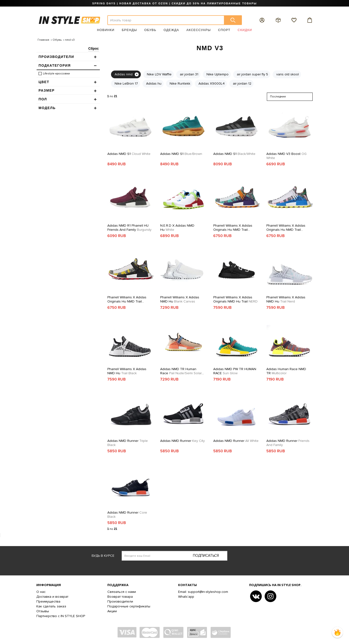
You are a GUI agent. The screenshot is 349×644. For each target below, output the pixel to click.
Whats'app (186, 597)
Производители (120, 601)
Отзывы (43, 611)
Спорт (224, 30)
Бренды (129, 30)
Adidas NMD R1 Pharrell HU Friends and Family (129, 228)
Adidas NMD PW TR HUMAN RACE (235, 371)
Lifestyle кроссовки (56, 74)
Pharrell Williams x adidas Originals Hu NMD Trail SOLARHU (233, 228)
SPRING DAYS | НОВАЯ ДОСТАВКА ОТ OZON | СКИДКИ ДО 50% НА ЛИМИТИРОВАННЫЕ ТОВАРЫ (174, 3)
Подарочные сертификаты (129, 606)
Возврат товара (120, 597)
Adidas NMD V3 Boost (286, 156)
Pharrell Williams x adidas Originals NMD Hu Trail (235, 299)
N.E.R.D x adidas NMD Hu (177, 228)
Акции (112, 611)
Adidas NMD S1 (129, 154)
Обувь (150, 30)
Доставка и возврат (52, 597)
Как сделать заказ (51, 606)
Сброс (93, 48)
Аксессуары (199, 30)
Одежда (171, 30)
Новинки (106, 30)
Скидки (245, 30)
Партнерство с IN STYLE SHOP (61, 616)
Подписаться (206, 556)
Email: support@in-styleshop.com (203, 592)
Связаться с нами (122, 592)
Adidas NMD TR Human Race (182, 371)
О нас (41, 592)
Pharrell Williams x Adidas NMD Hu (180, 299)
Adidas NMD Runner (128, 443)
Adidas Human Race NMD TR (286, 371)
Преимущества (48, 601)
